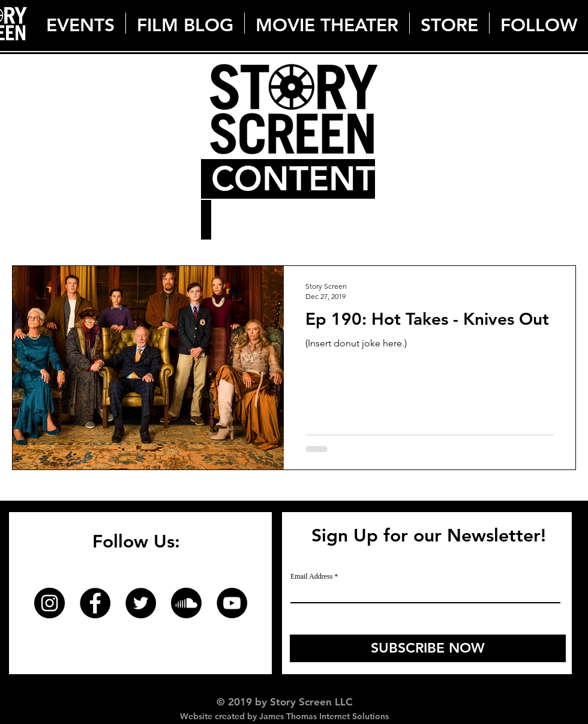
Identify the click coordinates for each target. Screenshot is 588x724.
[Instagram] (49, 603)
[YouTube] (232, 603)
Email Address (311, 576)
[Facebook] (95, 603)
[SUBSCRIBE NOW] (428, 648)
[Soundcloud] (186, 603)
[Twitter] (141, 603)
